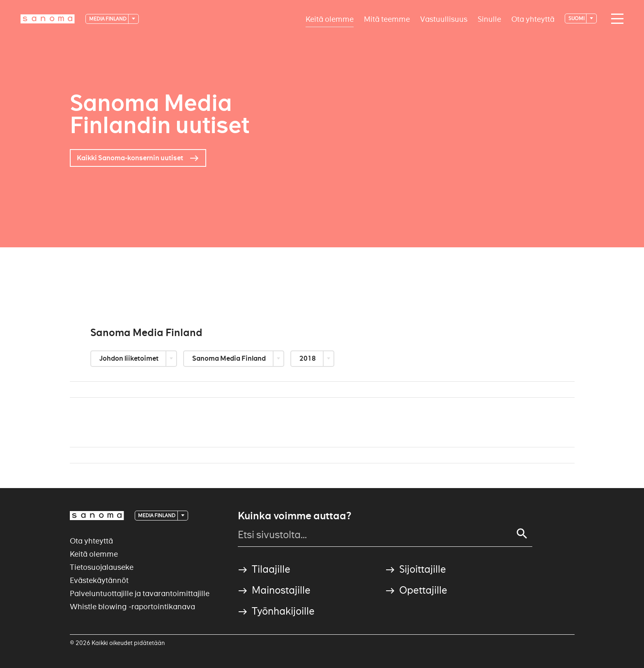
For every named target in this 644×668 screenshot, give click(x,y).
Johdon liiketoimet (130, 358)
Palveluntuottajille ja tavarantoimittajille (140, 593)
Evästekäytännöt (99, 580)
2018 (308, 358)
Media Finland (108, 19)
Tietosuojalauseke (102, 567)
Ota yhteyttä (533, 19)
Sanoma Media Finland (230, 358)
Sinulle (489, 19)
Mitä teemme (387, 19)
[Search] (522, 534)
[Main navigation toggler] (615, 19)
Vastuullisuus (444, 19)
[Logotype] (48, 19)
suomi (577, 18)
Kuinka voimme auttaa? (294, 516)
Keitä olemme (330, 19)
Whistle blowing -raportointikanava (132, 607)
